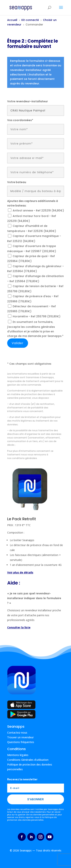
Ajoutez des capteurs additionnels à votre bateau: (33, 203)
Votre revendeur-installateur (28, 101)
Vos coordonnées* (20, 120)
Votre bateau (17, 182)
